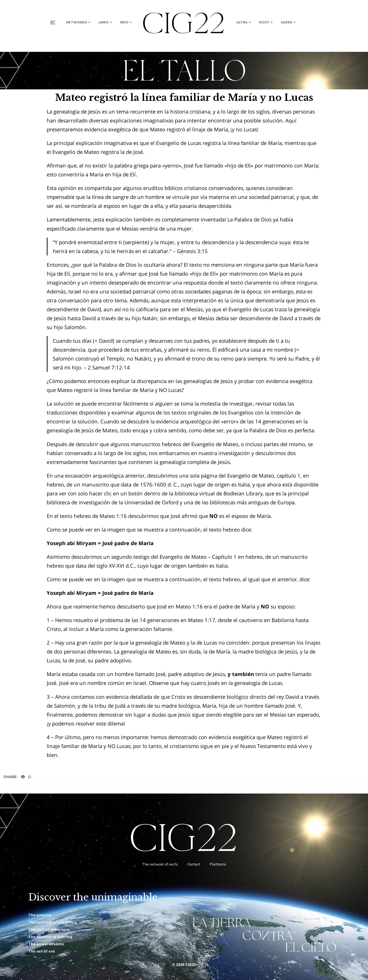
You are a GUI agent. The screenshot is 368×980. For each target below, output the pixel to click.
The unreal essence (46, 944)
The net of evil (42, 951)
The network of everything (53, 922)
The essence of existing (50, 937)
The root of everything (49, 930)
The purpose (40, 915)
